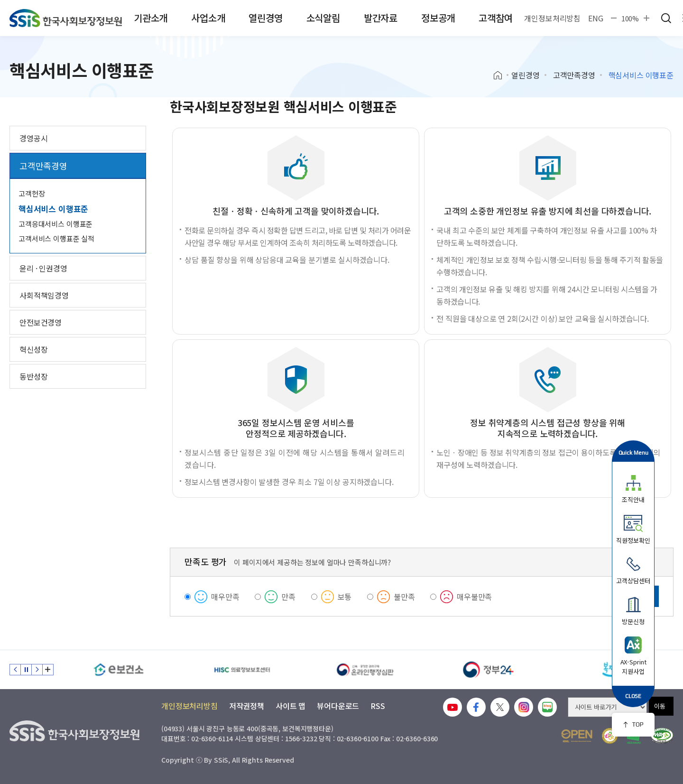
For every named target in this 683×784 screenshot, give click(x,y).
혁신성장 (33, 349)
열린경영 (265, 18)
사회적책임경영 (44, 295)
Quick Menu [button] (633, 453)
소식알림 (323, 18)
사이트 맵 (291, 706)
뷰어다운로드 (338, 706)
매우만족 (225, 597)
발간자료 (381, 18)
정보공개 (438, 18)
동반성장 (33, 376)
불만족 (404, 597)
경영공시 (33, 138)
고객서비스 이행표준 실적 (56, 238)
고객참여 (495, 18)
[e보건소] (119, 670)
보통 (345, 597)
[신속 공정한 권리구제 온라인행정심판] (365, 670)
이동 (660, 706)
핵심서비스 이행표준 (53, 209)
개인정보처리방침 (552, 18)
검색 (666, 18)
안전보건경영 (41, 322)
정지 (26, 670)
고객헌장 (32, 193)
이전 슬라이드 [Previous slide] (15, 670)
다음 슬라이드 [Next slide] (37, 670)
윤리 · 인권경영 (43, 268)
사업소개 (208, 18)
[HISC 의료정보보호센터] (242, 670)
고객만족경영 (574, 75)
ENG (596, 18)
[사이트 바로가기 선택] (607, 707)
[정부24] (489, 670)
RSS (378, 706)
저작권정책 (247, 706)
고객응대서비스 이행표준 (55, 224)
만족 (288, 597)
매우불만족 (474, 597)
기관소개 (151, 18)
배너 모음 (48, 670)
